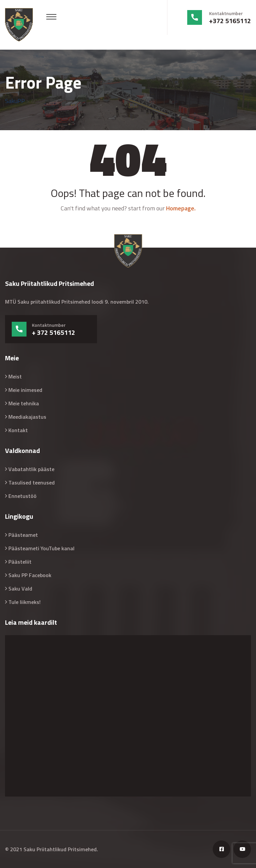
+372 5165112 (230, 21)
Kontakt (18, 430)
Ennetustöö (22, 496)
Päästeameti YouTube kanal (41, 548)
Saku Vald (20, 589)
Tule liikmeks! (24, 602)
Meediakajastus (27, 417)
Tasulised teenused (32, 482)
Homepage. (181, 208)
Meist (15, 376)
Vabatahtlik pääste (31, 469)
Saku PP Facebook (30, 575)
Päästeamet (23, 535)
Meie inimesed (25, 390)
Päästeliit (20, 562)
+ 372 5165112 (54, 333)
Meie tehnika (24, 403)
